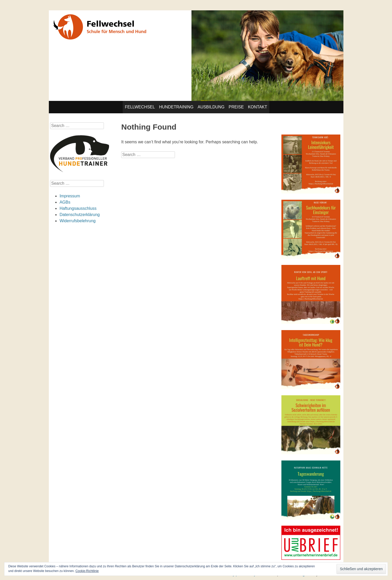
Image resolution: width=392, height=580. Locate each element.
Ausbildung (211, 107)
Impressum (70, 196)
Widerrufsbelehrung (78, 221)
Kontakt (257, 107)
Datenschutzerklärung (80, 215)
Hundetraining (176, 107)
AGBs (65, 202)
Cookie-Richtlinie (87, 571)
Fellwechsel (140, 107)
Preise (236, 107)
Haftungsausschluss (78, 208)
